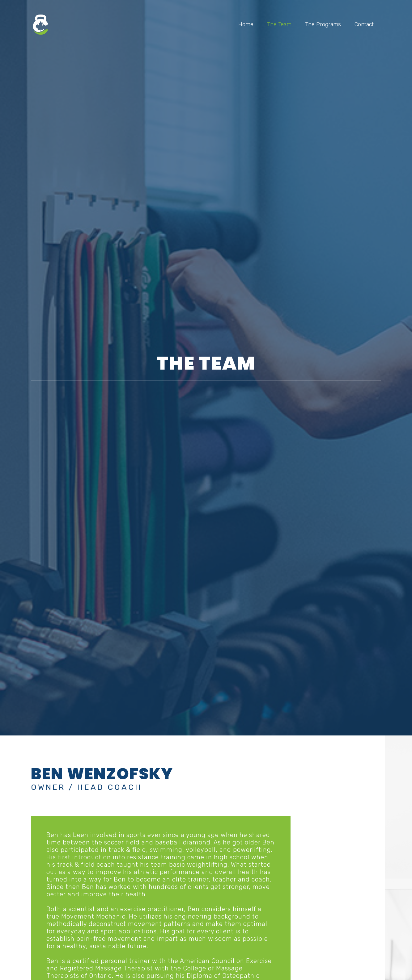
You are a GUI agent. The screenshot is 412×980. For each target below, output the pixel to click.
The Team (279, 24)
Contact (364, 24)
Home (246, 24)
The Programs (323, 24)
